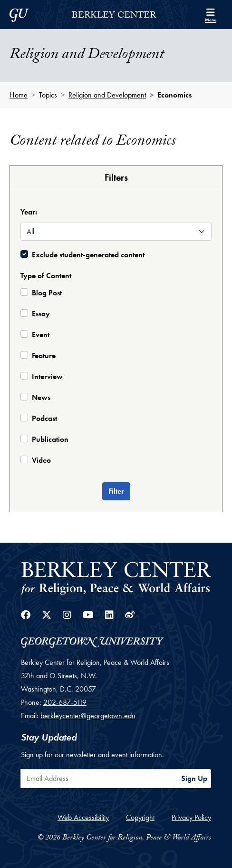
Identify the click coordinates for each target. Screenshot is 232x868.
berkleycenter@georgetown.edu (88, 716)
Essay (41, 314)
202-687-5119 (65, 702)
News (41, 397)
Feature (44, 356)
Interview (47, 376)
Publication (50, 439)
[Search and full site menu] (211, 14)
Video (41, 460)
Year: (29, 212)
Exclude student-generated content (88, 255)
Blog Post (47, 293)
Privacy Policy (191, 817)
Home (19, 95)
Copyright (140, 817)
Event (41, 335)
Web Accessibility (83, 817)
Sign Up (194, 778)
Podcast (44, 418)
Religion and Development (107, 95)
